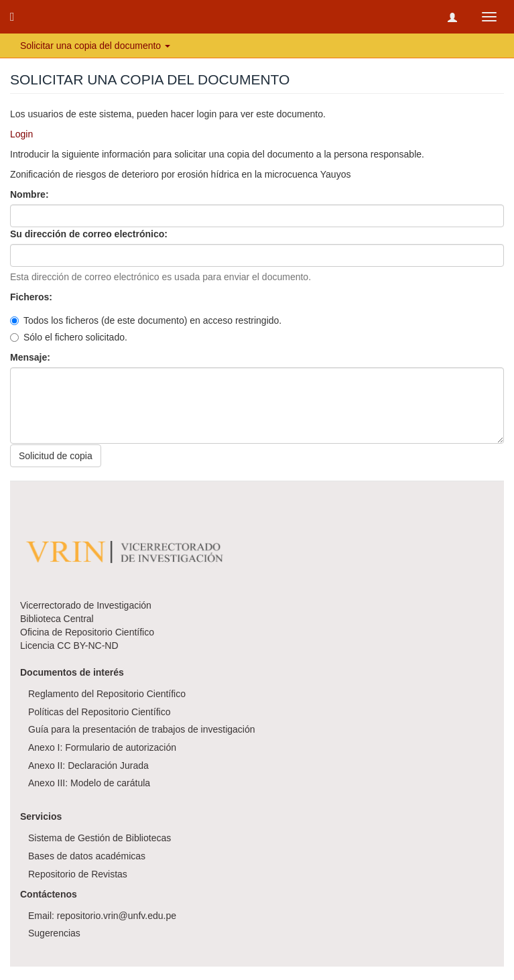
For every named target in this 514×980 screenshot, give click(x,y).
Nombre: (30, 194)
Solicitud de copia (56, 456)
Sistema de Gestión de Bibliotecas (100, 838)
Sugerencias (54, 933)
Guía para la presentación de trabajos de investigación (142, 729)
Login (21, 134)
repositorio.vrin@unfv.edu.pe (117, 916)
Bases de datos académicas (87, 856)
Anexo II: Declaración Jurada (88, 765)
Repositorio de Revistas (78, 874)
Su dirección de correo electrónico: (90, 234)
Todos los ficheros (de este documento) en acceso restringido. (146, 320)
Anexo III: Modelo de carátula (89, 783)
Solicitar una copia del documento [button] (95, 46)
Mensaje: (31, 357)
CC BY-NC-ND (87, 646)
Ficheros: (33, 297)
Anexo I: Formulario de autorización (102, 747)
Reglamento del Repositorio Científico (107, 694)
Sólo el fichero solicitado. (69, 337)
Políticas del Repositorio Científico (99, 712)
